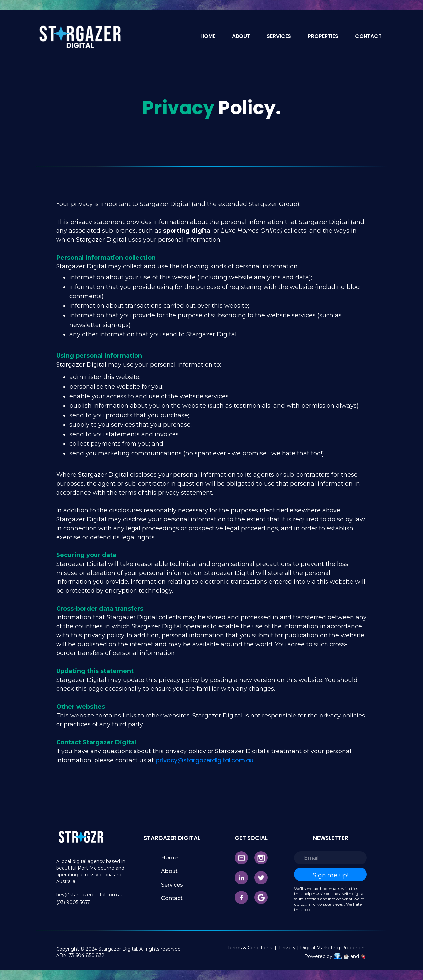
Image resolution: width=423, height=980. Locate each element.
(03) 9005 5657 (73, 902)
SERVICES (279, 36)
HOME (208, 36)
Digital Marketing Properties (333, 948)
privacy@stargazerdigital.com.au (205, 760)
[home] (79, 36)
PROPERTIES (323, 36)
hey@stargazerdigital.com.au (90, 895)
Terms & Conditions (250, 948)
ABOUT (241, 36)
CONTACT (368, 36)
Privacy (288, 948)
